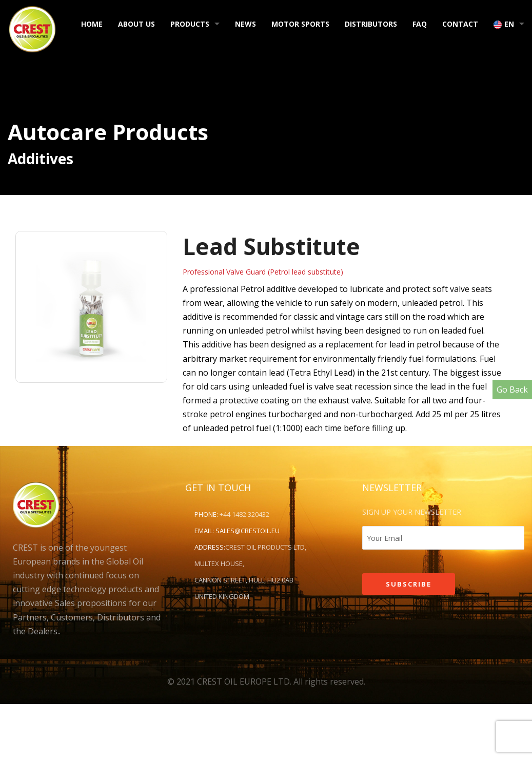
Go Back (512, 390)
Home (92, 24)
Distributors (371, 24)
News (245, 24)
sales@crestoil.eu (248, 531)
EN (504, 24)
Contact (460, 24)
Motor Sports (300, 24)
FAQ (420, 24)
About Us (136, 24)
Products (190, 24)
